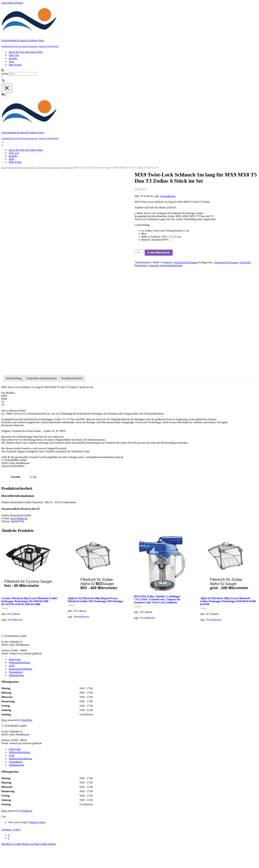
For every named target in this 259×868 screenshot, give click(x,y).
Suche (5, 74)
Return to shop (37, 843)
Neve (4, 741)
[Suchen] (3, 71)
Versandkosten (168, 196)
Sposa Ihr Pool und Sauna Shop (26, 52)
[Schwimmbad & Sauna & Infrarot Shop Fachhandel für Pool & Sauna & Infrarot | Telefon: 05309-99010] (129, 26)
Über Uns (14, 55)
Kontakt (13, 58)
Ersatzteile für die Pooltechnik (36, 168)
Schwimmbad (13, 168)
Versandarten (16, 693)
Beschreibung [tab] (14, 399)
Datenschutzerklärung (20, 690)
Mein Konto (15, 65)
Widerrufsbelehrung (19, 684)
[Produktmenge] (139, 251)
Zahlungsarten (16, 696)
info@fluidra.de (19, 539)
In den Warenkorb (159, 253)
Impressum (15, 680)
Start (4, 168)
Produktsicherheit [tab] (72, 399)
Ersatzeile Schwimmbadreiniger (166, 265)
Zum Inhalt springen (12, 3)
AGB (12, 687)
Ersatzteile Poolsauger (62, 168)
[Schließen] (7, 88)
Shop (11, 62)
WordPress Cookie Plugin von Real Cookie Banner (29, 865)
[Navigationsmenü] (3, 142)
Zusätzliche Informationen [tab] (41, 399)
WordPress (27, 741)
